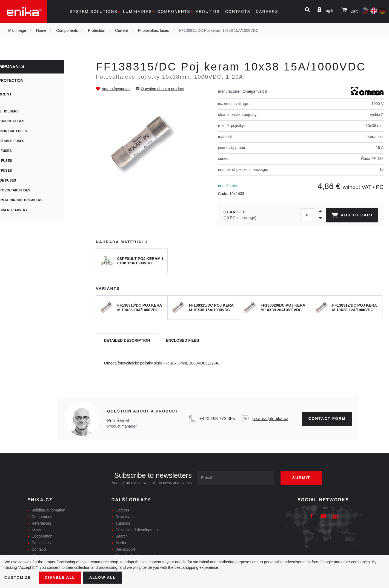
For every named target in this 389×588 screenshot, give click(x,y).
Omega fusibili (255, 91)
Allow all (105, 577)
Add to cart (352, 216)
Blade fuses (23, 180)
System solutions (93, 12)
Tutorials (123, 523)
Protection (97, 30)
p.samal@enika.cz (270, 419)
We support (125, 549)
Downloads (125, 517)
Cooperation (42, 536)
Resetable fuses (27, 141)
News (36, 530)
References (41, 523)
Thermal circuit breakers (36, 200)
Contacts (238, 12)
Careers (267, 12)
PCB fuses (20, 151)
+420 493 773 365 (217, 419)
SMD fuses (21, 161)
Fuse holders (24, 111)
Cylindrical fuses (28, 131)
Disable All (61, 577)
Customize (18, 577)
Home (41, 30)
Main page (17, 30)
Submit (303, 478)
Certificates (41, 543)
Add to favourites (116, 89)
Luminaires (138, 12)
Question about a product (162, 89)
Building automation (48, 510)
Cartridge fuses (27, 121)
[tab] (127, 341)
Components (174, 12)
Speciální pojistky (28, 210)
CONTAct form (327, 419)
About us (208, 12)
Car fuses (20, 171)
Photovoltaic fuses (153, 30)
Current (121, 30)
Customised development (137, 530)
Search (122, 536)
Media (121, 543)
